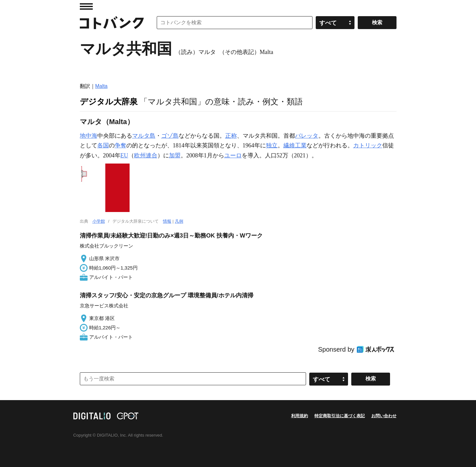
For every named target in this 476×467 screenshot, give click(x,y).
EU (124, 155)
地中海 (89, 136)
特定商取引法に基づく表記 (340, 416)
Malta (101, 86)
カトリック (368, 145)
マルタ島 (144, 136)
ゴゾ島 (170, 136)
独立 (272, 145)
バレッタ (307, 136)
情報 (167, 221)
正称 (231, 136)
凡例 (179, 221)
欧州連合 (146, 155)
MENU (86, 6)
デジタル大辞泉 (109, 101)
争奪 (121, 145)
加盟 (175, 155)
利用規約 (300, 416)
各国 (103, 145)
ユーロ (233, 155)
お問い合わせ (384, 416)
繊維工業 (295, 145)
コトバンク (112, 23)
